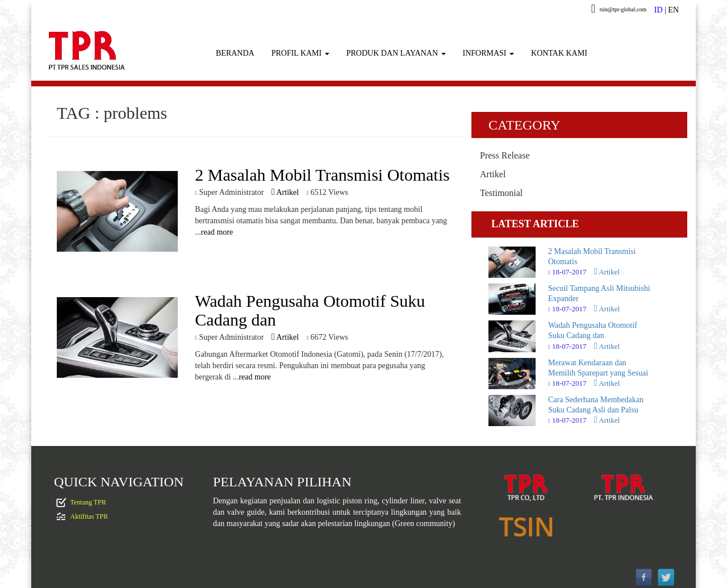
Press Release (505, 155)
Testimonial (501, 193)
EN (673, 10)
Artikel (285, 192)
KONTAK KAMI (559, 53)
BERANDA (235, 53)
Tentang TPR (88, 502)
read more (217, 232)
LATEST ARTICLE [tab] (535, 224)
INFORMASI (489, 53)
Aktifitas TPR (89, 516)
